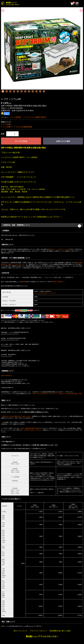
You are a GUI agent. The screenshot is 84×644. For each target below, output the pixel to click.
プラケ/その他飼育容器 (23, 127)
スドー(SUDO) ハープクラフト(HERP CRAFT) (28, 117)
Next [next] (81, 10)
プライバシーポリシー (39, 631)
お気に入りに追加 (63, 141)
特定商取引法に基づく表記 (60, 631)
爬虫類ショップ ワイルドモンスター (42, 636)
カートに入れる (21, 141)
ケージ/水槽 (6, 124)
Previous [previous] (2, 10)
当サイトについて (20, 631)
